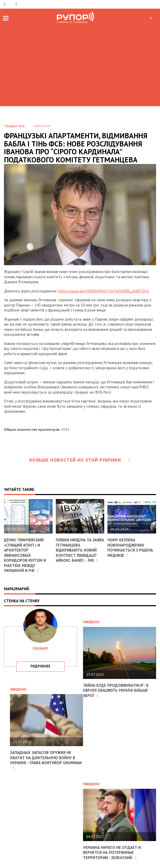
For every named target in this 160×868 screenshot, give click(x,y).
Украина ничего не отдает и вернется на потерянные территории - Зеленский (112, 853)
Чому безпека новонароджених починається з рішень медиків (130, 548)
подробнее (40, 666)
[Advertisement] (80, 64)
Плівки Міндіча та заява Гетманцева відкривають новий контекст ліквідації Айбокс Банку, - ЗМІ (80, 550)
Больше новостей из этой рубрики (80, 460)
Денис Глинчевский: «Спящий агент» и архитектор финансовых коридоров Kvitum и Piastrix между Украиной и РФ (25, 555)
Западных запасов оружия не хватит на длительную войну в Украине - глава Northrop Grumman (46, 760)
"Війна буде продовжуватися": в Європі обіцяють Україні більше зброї (116, 690)
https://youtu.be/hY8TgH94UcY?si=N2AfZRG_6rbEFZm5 (103, 291)
